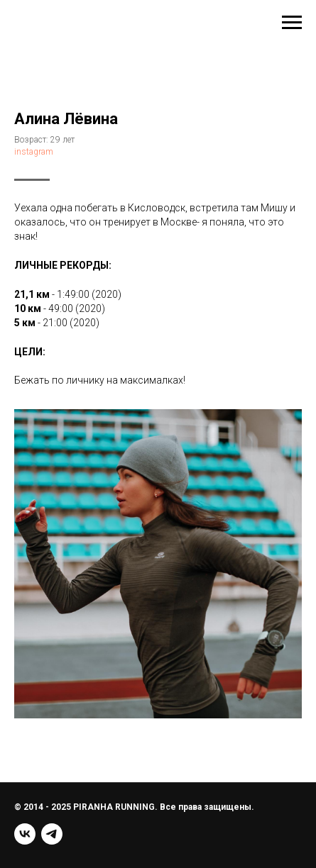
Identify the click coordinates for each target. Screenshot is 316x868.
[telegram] (52, 834)
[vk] (25, 834)
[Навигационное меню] (292, 23)
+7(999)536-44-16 (61, 22)
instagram (34, 152)
